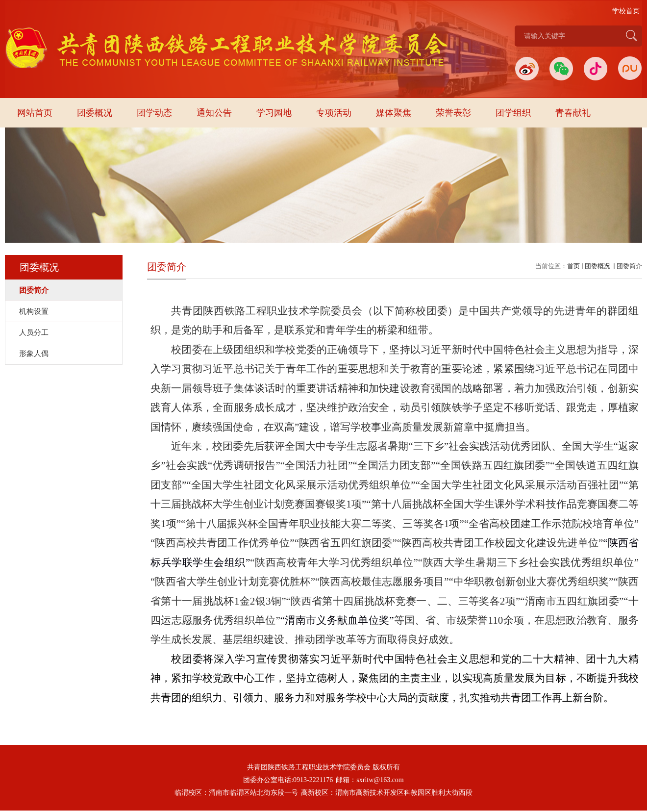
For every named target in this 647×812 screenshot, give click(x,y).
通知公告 (214, 113)
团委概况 (95, 113)
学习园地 (274, 113)
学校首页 (626, 11)
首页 (573, 266)
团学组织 (513, 113)
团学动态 (154, 113)
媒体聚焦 (394, 113)
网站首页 (35, 113)
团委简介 (629, 266)
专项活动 (334, 113)
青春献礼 (573, 113)
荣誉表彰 (453, 113)
